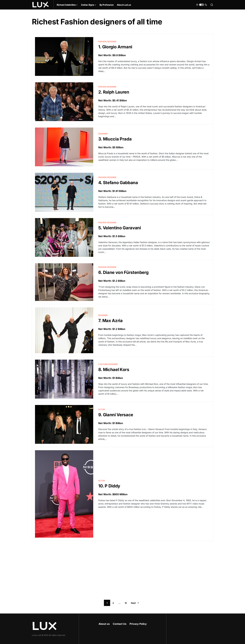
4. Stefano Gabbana (118, 183)
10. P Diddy (109, 486)
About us (104, 624)
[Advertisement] (122, 570)
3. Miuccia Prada (115, 139)
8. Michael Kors (114, 370)
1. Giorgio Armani (115, 47)
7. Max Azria (110, 321)
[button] (202, 5)
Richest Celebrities (66, 5)
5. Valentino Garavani (120, 228)
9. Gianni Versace (116, 415)
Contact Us (120, 624)
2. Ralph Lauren (114, 92)
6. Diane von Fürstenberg (123, 272)
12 (126, 603)
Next (133, 603)
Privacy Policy (138, 624)
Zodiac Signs (88, 5)
